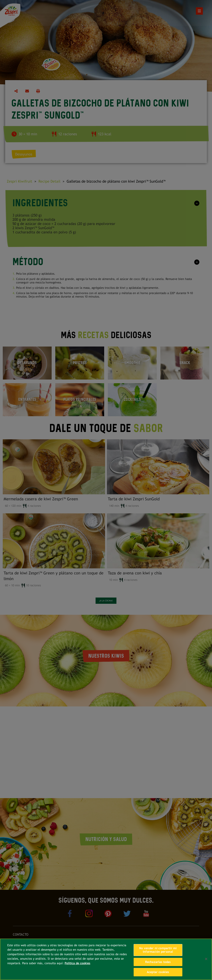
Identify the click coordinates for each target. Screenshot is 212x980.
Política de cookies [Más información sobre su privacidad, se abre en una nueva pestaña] (77, 963)
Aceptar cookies (158, 972)
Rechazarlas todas (158, 962)
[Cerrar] (206, 959)
